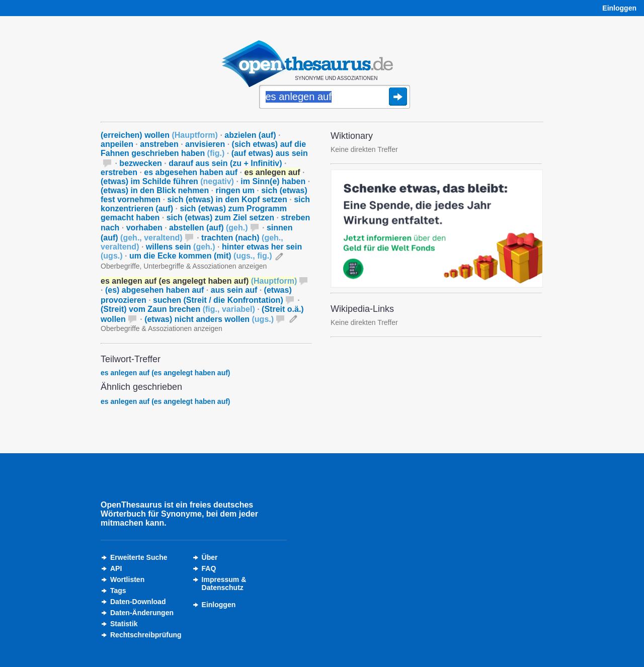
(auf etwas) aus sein (270, 153)
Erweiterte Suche (139, 557)
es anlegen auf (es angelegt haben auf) (166, 373)
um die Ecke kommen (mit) (201, 256)
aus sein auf (234, 290)
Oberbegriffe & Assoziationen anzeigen (162, 328)
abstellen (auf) (208, 228)
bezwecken (140, 163)
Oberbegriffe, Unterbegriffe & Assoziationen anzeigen (184, 266)
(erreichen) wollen (159, 135)
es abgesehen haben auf (191, 172)
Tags (118, 591)
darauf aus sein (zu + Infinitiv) (225, 163)
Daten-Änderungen (142, 613)
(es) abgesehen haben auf (155, 290)
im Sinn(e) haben (273, 181)
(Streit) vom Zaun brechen (178, 309)
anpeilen (117, 144)
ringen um (235, 190)
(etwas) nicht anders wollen (209, 319)
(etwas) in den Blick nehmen (155, 190)
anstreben (159, 144)
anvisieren (205, 144)
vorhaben (144, 228)
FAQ (209, 568)
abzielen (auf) (250, 135)
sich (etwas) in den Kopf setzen (227, 199)
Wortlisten (127, 579)
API (116, 568)
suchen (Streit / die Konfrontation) (218, 300)
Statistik (124, 624)
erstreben (119, 172)
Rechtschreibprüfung (146, 635)
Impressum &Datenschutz (224, 583)
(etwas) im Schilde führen (167, 181)
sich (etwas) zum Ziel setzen (220, 218)
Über (210, 557)
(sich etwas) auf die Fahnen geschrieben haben (203, 149)
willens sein (181, 247)
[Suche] (335, 98)
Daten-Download (138, 602)
